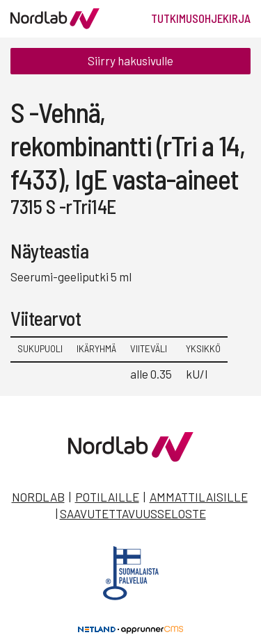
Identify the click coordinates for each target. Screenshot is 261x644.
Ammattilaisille (199, 497)
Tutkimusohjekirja (201, 18)
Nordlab (38, 497)
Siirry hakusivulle (130, 60)
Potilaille (107, 497)
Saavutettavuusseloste (133, 513)
